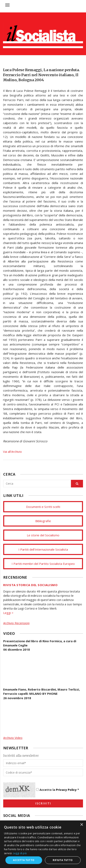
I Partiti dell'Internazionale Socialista (43, 549)
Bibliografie (43, 521)
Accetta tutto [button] (24, 860)
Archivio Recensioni (16, 623)
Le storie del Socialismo (43, 535)
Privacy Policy (66, 790)
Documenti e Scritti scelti (43, 507)
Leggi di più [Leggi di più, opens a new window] (20, 853)
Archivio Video (13, 738)
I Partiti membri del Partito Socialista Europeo (43, 564)
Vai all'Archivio (12, 452)
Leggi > (8, 613)
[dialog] (43, 844)
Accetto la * (58, 790)
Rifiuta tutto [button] (63, 860)
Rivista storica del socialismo (30, 585)
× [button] (81, 825)
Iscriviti (43, 803)
